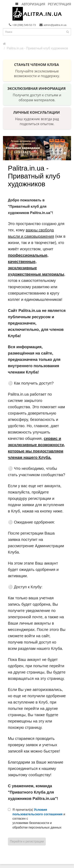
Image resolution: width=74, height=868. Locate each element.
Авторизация (33, 4)
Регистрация (59, 4)
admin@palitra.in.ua (53, 25)
